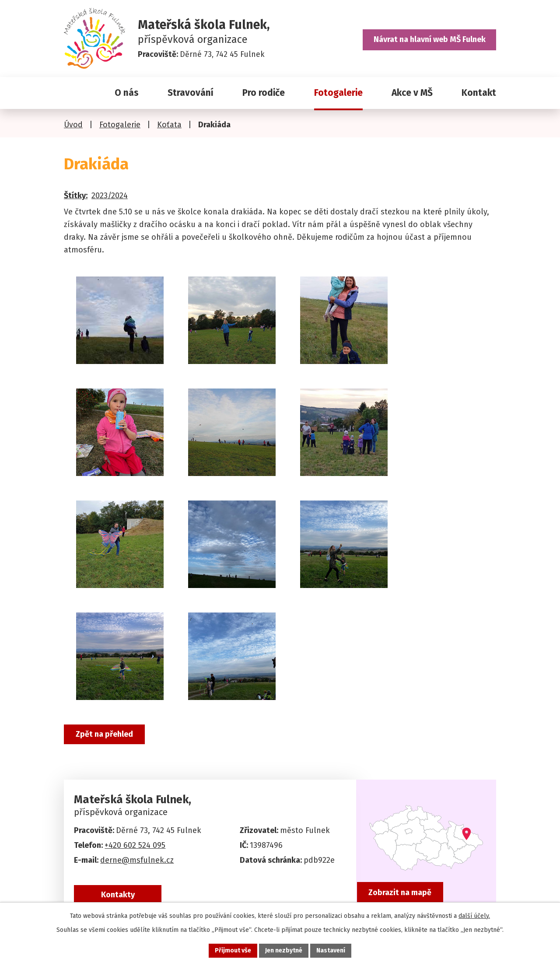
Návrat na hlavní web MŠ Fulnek (430, 39)
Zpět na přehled (104, 734)
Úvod (75, 93)
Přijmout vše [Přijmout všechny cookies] (233, 950)
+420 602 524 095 (135, 845)
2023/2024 (110, 196)
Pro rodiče (264, 93)
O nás (127, 93)
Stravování (191, 93)
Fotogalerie (338, 93)
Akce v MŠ (412, 93)
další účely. (474, 916)
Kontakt (479, 93)
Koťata (169, 125)
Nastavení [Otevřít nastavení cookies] (331, 950)
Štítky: (76, 196)
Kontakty (118, 895)
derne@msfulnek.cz (137, 860)
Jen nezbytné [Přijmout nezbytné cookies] (284, 950)
